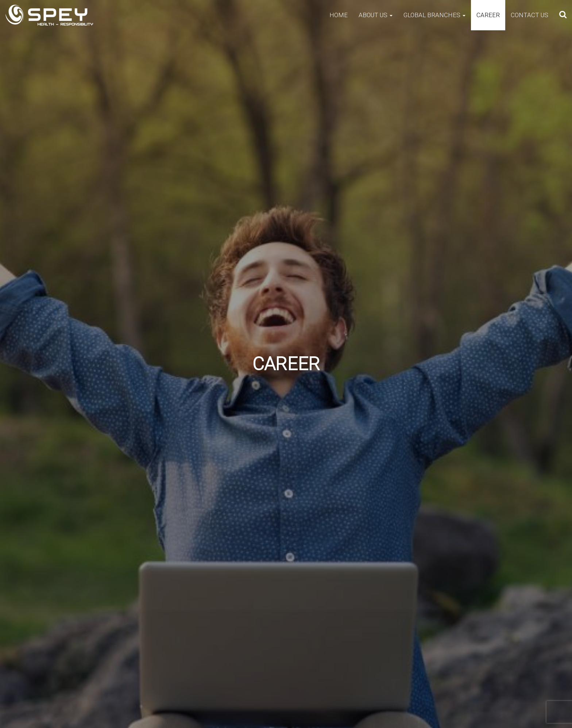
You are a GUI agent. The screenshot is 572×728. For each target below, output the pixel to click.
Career (488, 15)
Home (339, 15)
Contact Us (530, 15)
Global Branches (434, 15)
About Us (376, 15)
